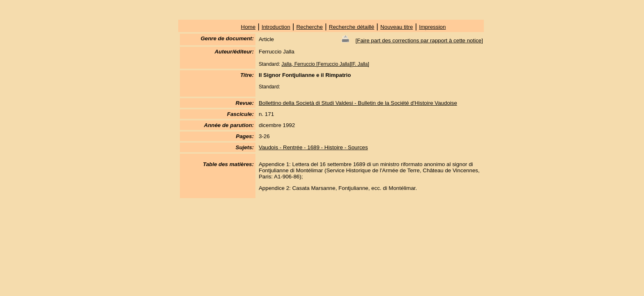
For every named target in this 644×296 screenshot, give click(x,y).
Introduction (276, 27)
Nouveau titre (397, 27)
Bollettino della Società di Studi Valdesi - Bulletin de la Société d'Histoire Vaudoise (358, 103)
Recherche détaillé (352, 27)
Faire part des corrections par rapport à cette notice (419, 40)
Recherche (309, 27)
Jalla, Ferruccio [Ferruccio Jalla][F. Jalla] (325, 64)
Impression (432, 27)
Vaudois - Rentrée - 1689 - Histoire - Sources (313, 147)
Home (248, 27)
